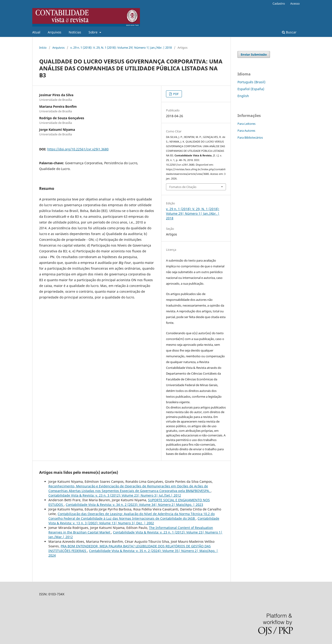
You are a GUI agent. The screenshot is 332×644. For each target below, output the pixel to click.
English (243, 96)
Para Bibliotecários (250, 137)
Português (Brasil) (251, 82)
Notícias (75, 32)
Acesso (295, 3)
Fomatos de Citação (183, 187)
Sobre (93, 32)
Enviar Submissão (254, 54)
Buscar (289, 32)
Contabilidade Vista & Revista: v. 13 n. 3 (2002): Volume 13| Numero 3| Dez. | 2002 (134, 521)
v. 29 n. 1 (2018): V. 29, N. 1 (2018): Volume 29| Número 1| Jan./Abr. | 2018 (121, 48)
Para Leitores (246, 124)
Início (43, 48)
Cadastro (279, 3)
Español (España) (251, 89)
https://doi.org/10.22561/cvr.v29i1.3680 (78, 149)
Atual (36, 32)
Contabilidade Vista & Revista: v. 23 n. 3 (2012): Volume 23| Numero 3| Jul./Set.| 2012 (115, 495)
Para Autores (246, 131)
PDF (176, 94)
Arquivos (55, 32)
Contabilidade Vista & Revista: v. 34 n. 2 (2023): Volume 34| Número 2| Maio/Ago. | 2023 (134, 505)
